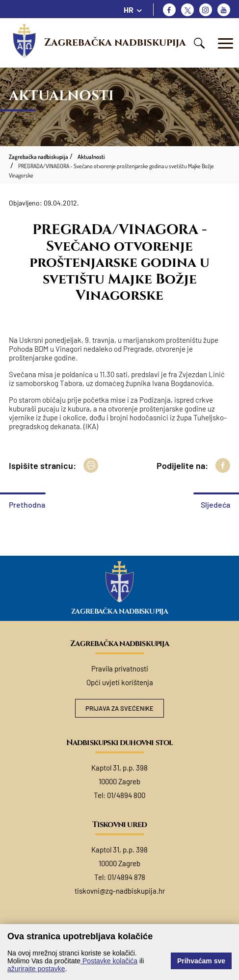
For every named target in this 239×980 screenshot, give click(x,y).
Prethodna (27, 504)
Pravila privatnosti (120, 669)
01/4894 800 (126, 795)
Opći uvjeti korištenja (120, 682)
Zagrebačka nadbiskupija (115, 43)
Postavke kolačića (109, 961)
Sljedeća (215, 504)
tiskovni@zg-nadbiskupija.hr (120, 891)
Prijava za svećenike (119, 708)
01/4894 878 (126, 877)
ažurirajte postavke (36, 969)
